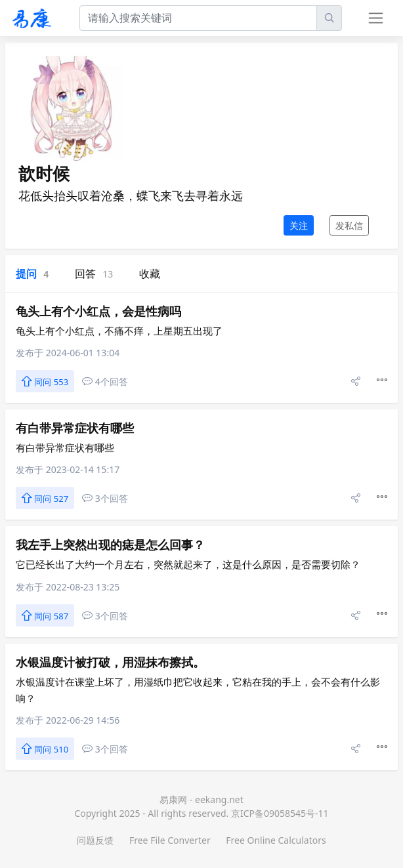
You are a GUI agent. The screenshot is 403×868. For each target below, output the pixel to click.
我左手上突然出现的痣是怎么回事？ (110, 545)
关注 (299, 225)
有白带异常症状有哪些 (75, 428)
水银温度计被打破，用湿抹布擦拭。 (110, 662)
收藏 (150, 274)
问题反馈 (95, 840)
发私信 (349, 225)
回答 (94, 274)
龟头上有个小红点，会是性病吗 (98, 311)
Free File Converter (170, 840)
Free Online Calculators (276, 840)
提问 (32, 274)
